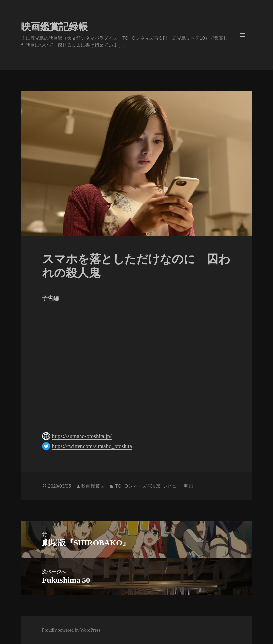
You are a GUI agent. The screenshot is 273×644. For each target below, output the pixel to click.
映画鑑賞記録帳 (54, 27)
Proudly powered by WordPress (71, 630)
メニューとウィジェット (243, 44)
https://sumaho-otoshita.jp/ (82, 436)
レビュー (172, 486)
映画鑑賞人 (93, 486)
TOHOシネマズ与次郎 (138, 486)
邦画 (189, 486)
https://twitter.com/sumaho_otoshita (92, 446)
